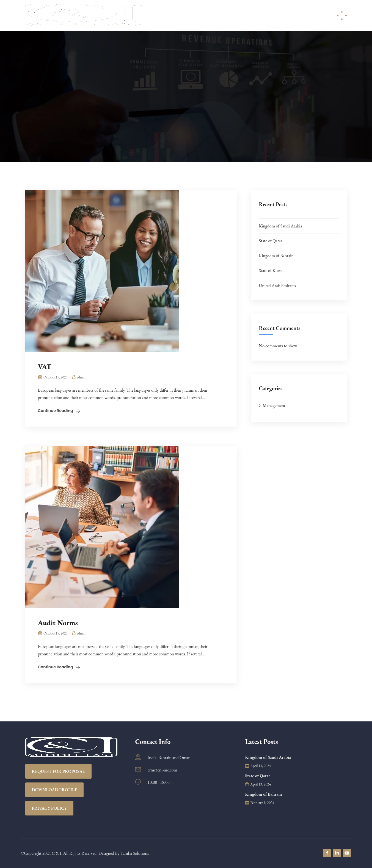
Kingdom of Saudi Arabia (281, 226)
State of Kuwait (272, 270)
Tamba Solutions (135, 853)
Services (206, 15)
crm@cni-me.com (162, 770)
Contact (302, 15)
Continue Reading (56, 411)
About (177, 15)
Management (274, 406)
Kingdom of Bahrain (276, 256)
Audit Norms (58, 623)
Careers (273, 15)
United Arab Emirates (277, 286)
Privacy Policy (49, 808)
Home (154, 15)
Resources (239, 15)
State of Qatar (271, 241)
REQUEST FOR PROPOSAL (59, 771)
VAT (45, 367)
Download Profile (55, 790)
